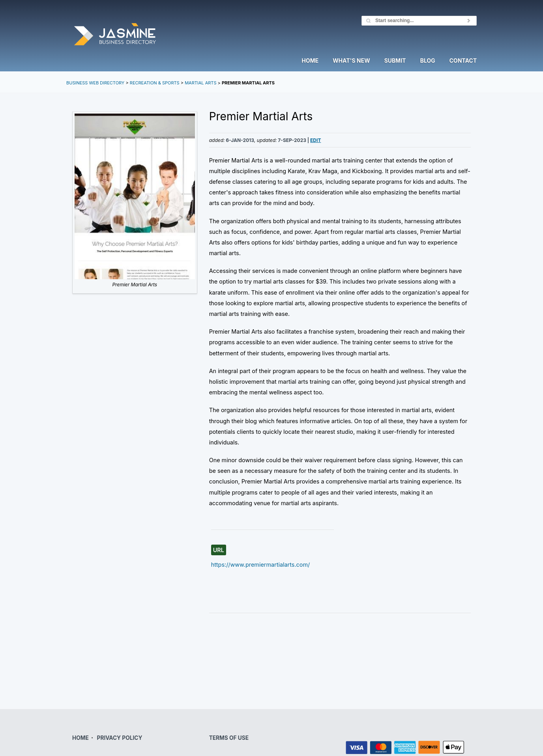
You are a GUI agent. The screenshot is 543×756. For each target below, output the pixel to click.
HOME (81, 738)
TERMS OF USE (229, 738)
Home (310, 61)
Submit (395, 61)
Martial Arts (200, 83)
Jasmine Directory (115, 35)
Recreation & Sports (155, 83)
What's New (351, 61)
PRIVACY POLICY (120, 738)
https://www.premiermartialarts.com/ (261, 565)
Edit (316, 140)
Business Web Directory (95, 83)
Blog (427, 61)
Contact (463, 61)
